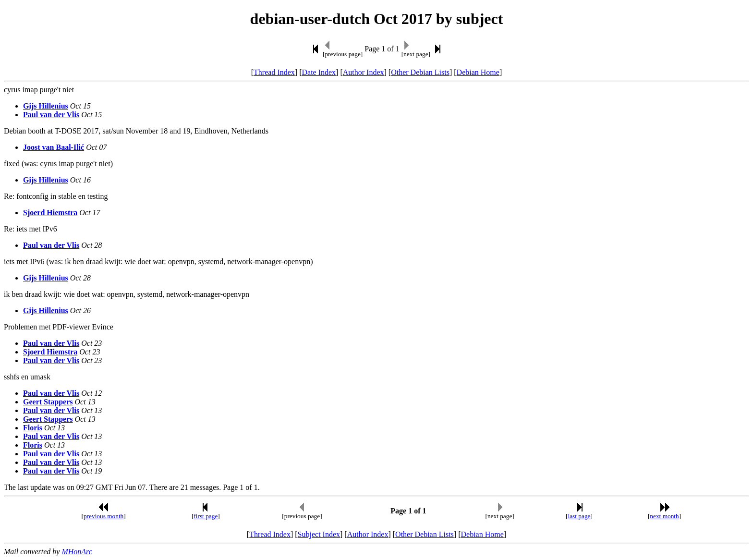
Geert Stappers (48, 402)
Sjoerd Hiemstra (50, 213)
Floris (33, 428)
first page (206, 516)
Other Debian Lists (420, 72)
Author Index (364, 72)
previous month (103, 516)
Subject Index (319, 534)
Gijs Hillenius (46, 106)
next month (664, 516)
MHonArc (77, 552)
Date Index (319, 72)
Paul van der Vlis (51, 115)
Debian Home (478, 72)
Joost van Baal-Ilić (54, 147)
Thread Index (274, 72)
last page (579, 516)
